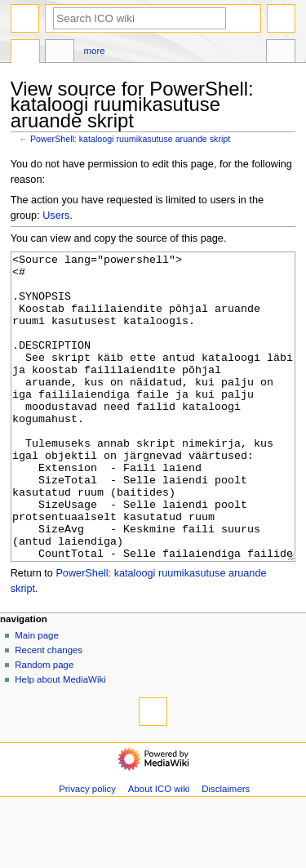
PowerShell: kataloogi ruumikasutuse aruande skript (130, 139)
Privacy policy (87, 850)
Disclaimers (226, 850)
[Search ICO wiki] (140, 18)
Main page (37, 697)
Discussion (60, 53)
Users (56, 216)
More (95, 51)
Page (25, 53)
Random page (44, 726)
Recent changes (49, 711)
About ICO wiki (159, 850)
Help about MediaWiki (60, 741)
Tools (281, 53)
